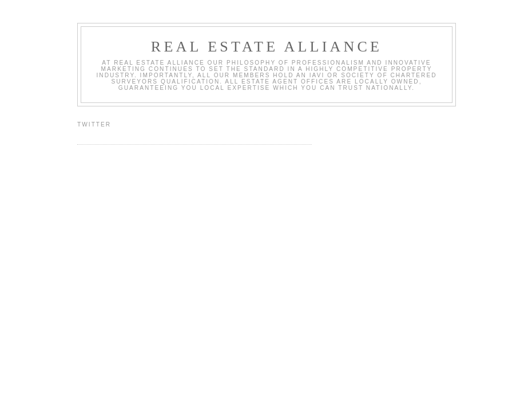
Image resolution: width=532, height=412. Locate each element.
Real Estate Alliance (267, 47)
